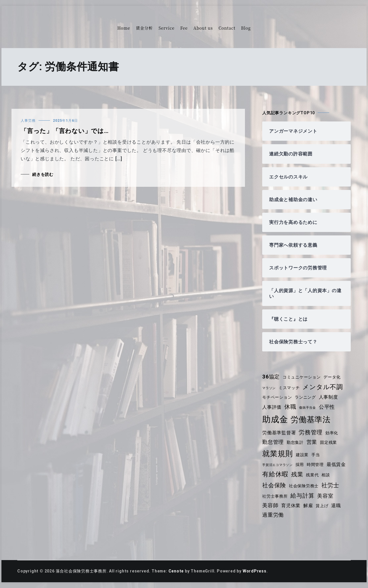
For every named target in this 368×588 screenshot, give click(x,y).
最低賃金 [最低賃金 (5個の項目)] (336, 464)
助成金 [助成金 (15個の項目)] (275, 419)
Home (124, 28)
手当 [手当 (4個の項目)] (316, 455)
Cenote (176, 571)
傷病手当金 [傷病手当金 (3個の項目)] (307, 408)
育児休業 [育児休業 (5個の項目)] (291, 506)
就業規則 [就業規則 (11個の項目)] (278, 454)
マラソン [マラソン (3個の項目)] (269, 388)
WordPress (255, 571)
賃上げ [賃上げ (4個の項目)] (322, 506)
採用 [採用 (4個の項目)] (300, 465)
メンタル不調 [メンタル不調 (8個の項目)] (323, 387)
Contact (227, 28)
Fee (184, 28)
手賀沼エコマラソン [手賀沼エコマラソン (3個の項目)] (277, 465)
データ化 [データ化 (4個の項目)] (332, 377)
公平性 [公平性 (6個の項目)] (327, 407)
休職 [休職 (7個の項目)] (290, 407)
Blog (246, 28)
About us (203, 28)
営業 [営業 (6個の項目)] (312, 442)
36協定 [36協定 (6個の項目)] (271, 377)
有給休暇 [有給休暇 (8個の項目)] (275, 474)
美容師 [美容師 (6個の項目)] (270, 505)
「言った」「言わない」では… (65, 131)
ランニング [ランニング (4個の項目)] (305, 397)
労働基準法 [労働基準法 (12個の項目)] (311, 419)
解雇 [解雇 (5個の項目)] (308, 506)
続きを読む (43, 174)
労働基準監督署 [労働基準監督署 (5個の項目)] (279, 433)
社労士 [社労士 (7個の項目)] (330, 485)
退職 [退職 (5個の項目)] (336, 506)
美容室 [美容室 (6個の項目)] (325, 496)
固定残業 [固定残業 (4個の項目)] (328, 442)
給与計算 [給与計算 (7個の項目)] (303, 496)
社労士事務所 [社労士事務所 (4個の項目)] (275, 496)
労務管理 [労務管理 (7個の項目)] (311, 432)
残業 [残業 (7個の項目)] (297, 474)
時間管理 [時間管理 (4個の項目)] (315, 465)
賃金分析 (144, 28)
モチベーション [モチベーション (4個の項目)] (277, 397)
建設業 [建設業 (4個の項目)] (302, 455)
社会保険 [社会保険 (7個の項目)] (274, 485)
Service (167, 28)
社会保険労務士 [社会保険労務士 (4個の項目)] (304, 486)
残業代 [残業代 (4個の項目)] (312, 475)
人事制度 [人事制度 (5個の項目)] (328, 397)
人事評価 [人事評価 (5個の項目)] (272, 407)
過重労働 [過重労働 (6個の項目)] (273, 515)
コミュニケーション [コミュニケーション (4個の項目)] (302, 377)
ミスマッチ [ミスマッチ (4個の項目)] (289, 388)
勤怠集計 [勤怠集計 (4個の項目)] (295, 442)
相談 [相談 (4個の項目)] (326, 475)
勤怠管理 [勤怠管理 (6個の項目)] (273, 442)
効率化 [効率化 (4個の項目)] (332, 433)
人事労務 (28, 121)
